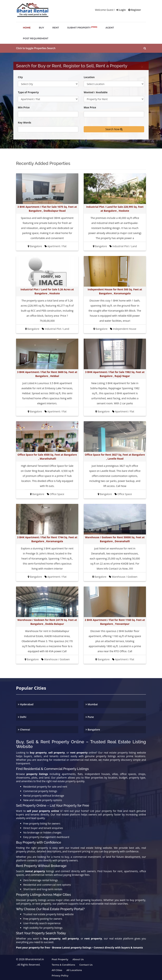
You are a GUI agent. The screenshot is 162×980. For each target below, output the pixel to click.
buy (42, 28)
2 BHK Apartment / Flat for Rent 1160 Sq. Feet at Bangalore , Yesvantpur (115, 622)
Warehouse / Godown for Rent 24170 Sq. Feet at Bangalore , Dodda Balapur (47, 622)
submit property (82, 27)
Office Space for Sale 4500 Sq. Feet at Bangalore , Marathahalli (47, 457)
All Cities (57, 970)
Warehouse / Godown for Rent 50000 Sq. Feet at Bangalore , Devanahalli (115, 539)
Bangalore (93, 730)
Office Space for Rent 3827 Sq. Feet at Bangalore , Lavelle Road (115, 457)
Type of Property (28, 92)
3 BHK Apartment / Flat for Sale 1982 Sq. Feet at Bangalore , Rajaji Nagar (115, 374)
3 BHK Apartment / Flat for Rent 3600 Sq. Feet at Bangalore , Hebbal (47, 374)
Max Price (90, 107)
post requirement (36, 38)
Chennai (24, 730)
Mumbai (92, 704)
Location (89, 77)
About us (78, 959)
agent (110, 28)
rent (56, 28)
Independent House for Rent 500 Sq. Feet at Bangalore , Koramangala (115, 291)
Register (135, 10)
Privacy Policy (60, 975)
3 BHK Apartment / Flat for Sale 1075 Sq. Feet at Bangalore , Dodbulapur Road (47, 209)
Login (121, 10)
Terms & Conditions (64, 965)
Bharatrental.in (35, 959)
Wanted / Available (96, 92)
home (27, 28)
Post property (60, 959)
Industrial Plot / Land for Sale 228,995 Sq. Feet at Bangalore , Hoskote (115, 209)
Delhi (22, 717)
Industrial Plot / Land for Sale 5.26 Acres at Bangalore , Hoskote (47, 291)
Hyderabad (26, 704)
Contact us (86, 965)
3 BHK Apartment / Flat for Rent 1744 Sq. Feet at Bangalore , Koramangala (47, 539)
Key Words (25, 122)
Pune (90, 717)
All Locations (74, 970)
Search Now (114, 129)
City (20, 77)
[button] (81, 48)
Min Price (24, 107)
